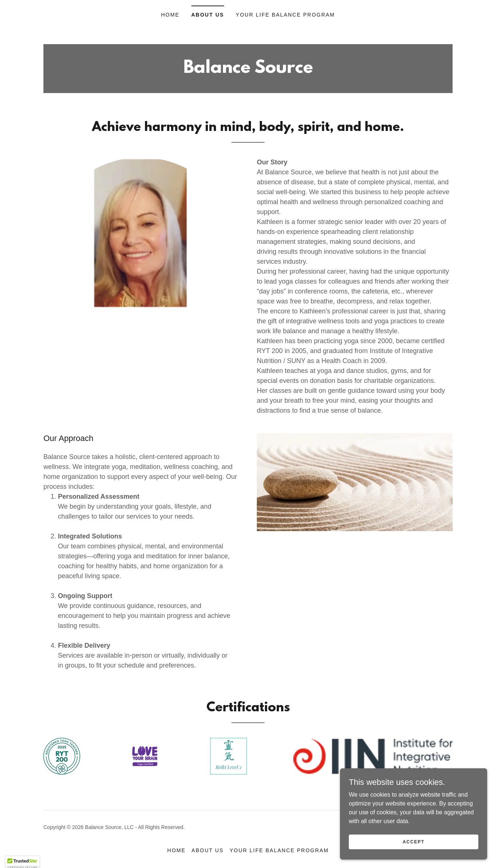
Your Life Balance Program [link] (285, 15)
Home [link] (170, 15)
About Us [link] (208, 15)
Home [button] (177, 850)
